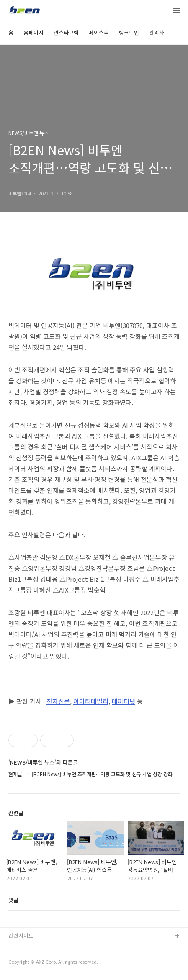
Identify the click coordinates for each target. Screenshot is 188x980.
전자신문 (58, 701)
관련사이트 (21, 935)
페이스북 (99, 32)
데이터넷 (124, 701)
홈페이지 (33, 32)
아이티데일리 (91, 701)
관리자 (157, 32)
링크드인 (129, 32)
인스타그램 (66, 32)
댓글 (13, 900)
